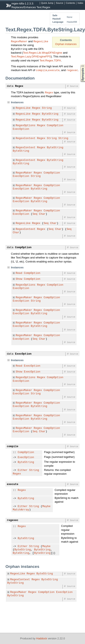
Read (19, 273)
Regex (19, 86)
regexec (72, 70)
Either (23, 470)
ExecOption (21, 129)
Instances (17, 102)
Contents (70, 3)
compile (42, 70)
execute (54, 70)
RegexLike (41, 41)
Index (80, 3)
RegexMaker (19, 41)
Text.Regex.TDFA (50, 60)
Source (60, 3)
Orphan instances (66, 44)
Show (19, 279)
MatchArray (21, 510)
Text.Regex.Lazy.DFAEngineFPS (31, 56)
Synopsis (79, 64)
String (47, 108)
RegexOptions (26, 126)
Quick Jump (47, 3)
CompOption (55, 126)
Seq (35, 214)
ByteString (50, 114)
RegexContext (26, 138)
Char (42, 214)
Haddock (42, 638)
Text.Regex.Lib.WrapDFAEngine (42, 53)
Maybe (46, 506)
